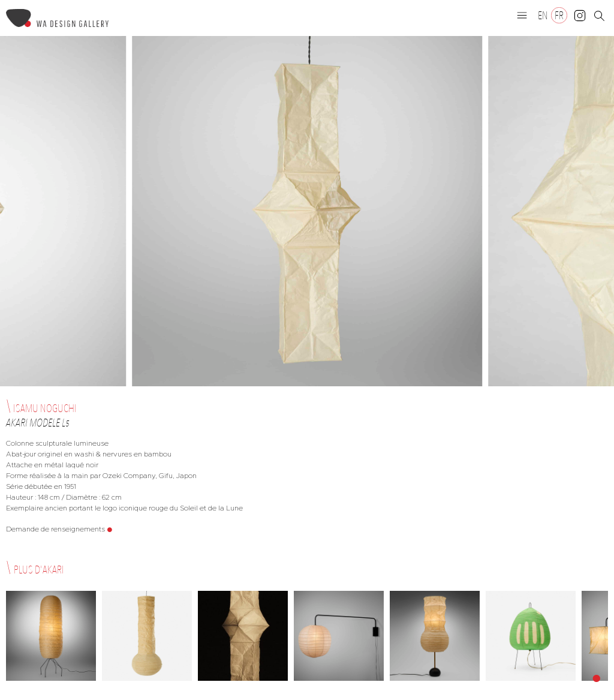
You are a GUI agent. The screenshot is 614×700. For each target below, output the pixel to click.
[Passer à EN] (543, 15)
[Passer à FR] (559, 15)
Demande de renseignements (55, 529)
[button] (522, 15)
